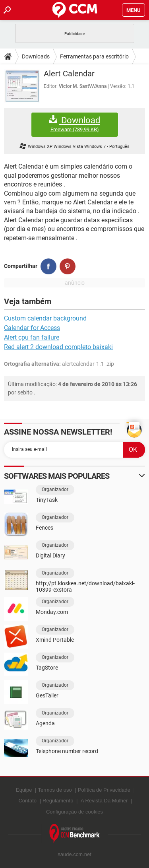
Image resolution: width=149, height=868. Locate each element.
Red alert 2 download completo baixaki (58, 347)
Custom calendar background (45, 318)
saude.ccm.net (74, 854)
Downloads (36, 56)
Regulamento (58, 801)
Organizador (55, 489)
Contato (27, 801)
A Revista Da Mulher (104, 801)
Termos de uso (55, 790)
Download (75, 124)
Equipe (24, 790)
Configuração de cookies (74, 812)
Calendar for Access (32, 328)
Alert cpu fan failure (32, 337)
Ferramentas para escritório (94, 56)
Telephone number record (67, 751)
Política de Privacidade (104, 790)
